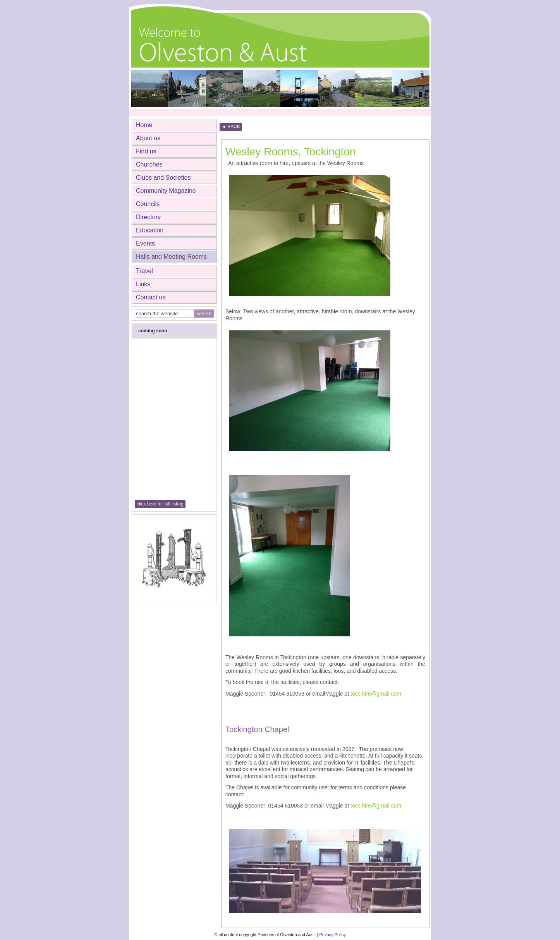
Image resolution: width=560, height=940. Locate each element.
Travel (144, 271)
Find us (146, 151)
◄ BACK (231, 127)
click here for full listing (160, 504)
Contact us (151, 297)
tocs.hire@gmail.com (376, 694)
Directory (148, 217)
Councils (148, 204)
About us (148, 138)
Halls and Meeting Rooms (171, 257)
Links (143, 284)
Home (144, 125)
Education (150, 230)
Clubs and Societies (163, 178)
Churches (149, 164)
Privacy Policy (332, 935)
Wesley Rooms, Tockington (291, 152)
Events (145, 243)
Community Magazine (166, 191)
